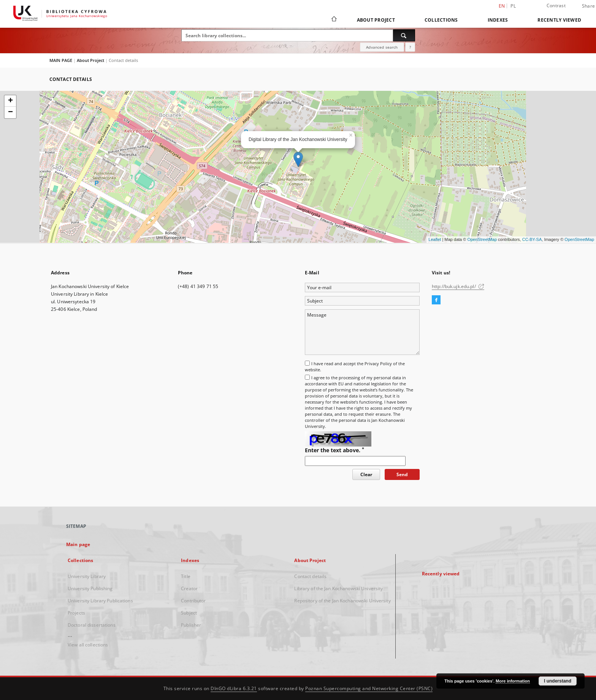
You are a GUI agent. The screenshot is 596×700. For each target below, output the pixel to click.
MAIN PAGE (61, 60)
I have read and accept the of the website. (355, 367)
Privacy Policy (378, 363)
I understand (558, 681)
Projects (76, 613)
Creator (189, 588)
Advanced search (382, 47)
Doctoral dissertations (92, 625)
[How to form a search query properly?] (410, 47)
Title (186, 576)
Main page (78, 544)
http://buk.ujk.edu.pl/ (458, 286)
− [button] (10, 112)
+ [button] (10, 101)
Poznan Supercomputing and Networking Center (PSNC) (369, 688)
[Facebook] (436, 300)
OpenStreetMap (482, 239)
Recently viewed (559, 20)
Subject (189, 613)
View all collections (88, 645)
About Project (376, 20)
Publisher (191, 625)
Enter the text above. (334, 450)
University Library (87, 576)
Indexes (498, 20)
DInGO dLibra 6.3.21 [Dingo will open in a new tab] (234, 688)
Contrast (556, 6)
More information (513, 681)
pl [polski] (513, 6)
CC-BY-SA (532, 239)
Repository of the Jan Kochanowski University (342, 601)
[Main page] (334, 20)
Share (588, 6)
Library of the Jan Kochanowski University (338, 588)
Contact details (310, 576)
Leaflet (435, 239)
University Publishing (90, 588)
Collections (441, 20)
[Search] (404, 35)
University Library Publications (100, 601)
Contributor (193, 601)
